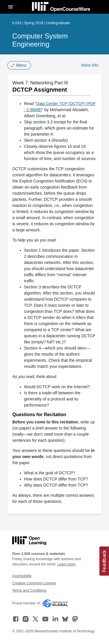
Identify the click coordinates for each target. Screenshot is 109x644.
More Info (90, 65)
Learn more (66, 564)
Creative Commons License (34, 583)
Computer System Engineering (40, 40)
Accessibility (22, 576)
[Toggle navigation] (10, 7)
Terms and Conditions (29, 590)
